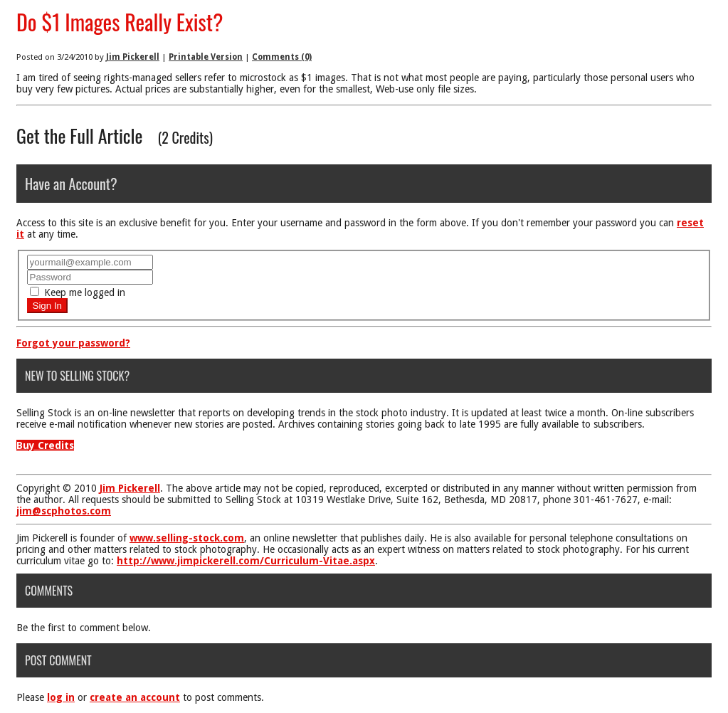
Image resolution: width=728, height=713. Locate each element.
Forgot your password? (73, 343)
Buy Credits (45, 445)
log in (61, 697)
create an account (135, 697)
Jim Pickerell (133, 57)
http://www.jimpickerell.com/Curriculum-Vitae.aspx (246, 561)
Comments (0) (282, 57)
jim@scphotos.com (64, 511)
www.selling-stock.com (187, 538)
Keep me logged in (78, 292)
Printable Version (206, 57)
